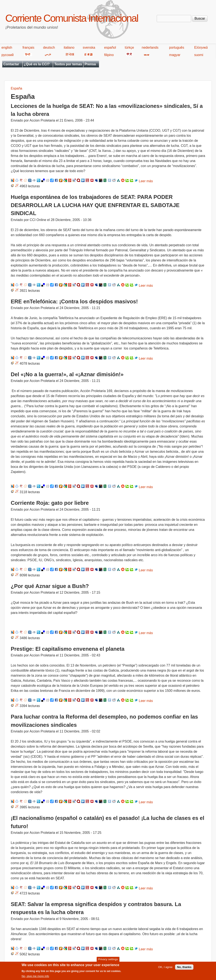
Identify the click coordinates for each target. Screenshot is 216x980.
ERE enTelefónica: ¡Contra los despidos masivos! (74, 301)
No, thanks (184, 969)
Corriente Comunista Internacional (72, 18)
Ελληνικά (201, 48)
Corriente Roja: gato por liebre (50, 503)
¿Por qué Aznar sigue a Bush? (50, 586)
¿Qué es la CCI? (37, 64)
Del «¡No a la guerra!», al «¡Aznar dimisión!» (67, 374)
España (16, 88)
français (28, 48)
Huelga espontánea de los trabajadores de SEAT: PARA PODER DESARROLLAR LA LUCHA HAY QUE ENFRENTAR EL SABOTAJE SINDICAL (95, 205)
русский (7, 55)
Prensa (90, 64)
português (177, 48)
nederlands (150, 48)
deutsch (49, 48)
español (110, 48)
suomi (199, 55)
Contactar (11, 64)
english (7, 48)
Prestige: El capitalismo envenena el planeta (68, 649)
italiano (69, 48)
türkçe (129, 48)
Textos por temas (68, 64)
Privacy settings (108, 961)
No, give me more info (35, 978)
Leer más (146, 181)
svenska (89, 48)
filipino (109, 55)
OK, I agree (165, 969)
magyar (175, 55)
